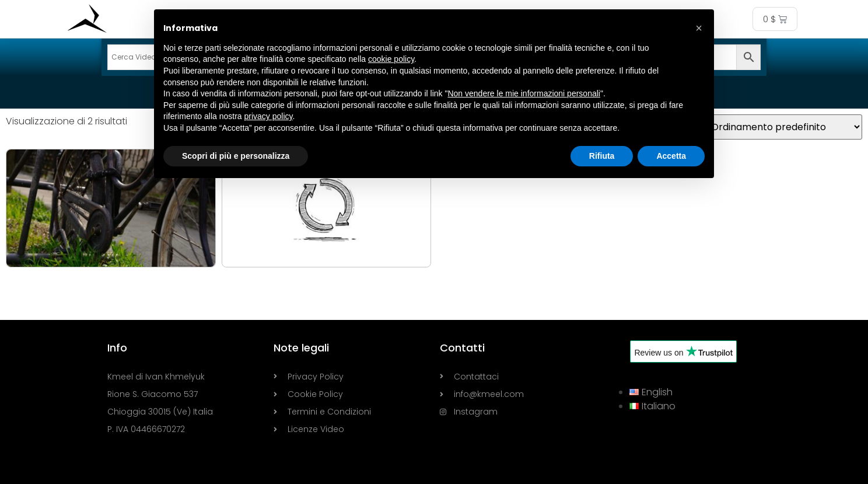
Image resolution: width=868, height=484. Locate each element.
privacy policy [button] (269, 116)
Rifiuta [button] (602, 156)
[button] (699, 28)
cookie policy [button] (391, 59)
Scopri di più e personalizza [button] (236, 156)
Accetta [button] (671, 156)
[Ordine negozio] (780, 127)
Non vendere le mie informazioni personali (524, 93)
